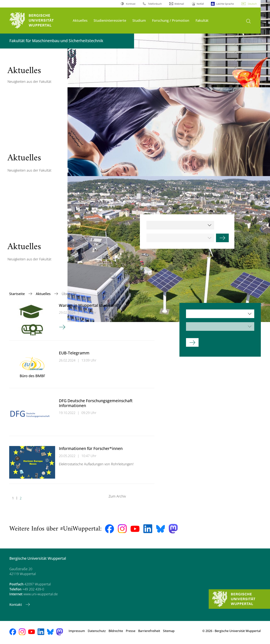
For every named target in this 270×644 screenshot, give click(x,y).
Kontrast (131, 4)
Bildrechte (116, 631)
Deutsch (252, 4)
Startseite (17, 294)
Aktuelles (80, 20)
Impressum (77, 631)
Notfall (200, 4)
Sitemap (169, 631)
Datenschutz (97, 631)
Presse (131, 631)
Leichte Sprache (225, 4)
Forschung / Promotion (171, 20)
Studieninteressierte (110, 20)
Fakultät (202, 20)
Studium (139, 20)
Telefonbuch (155, 4)
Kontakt (16, 604)
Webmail (179, 4)
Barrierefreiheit (149, 631)
